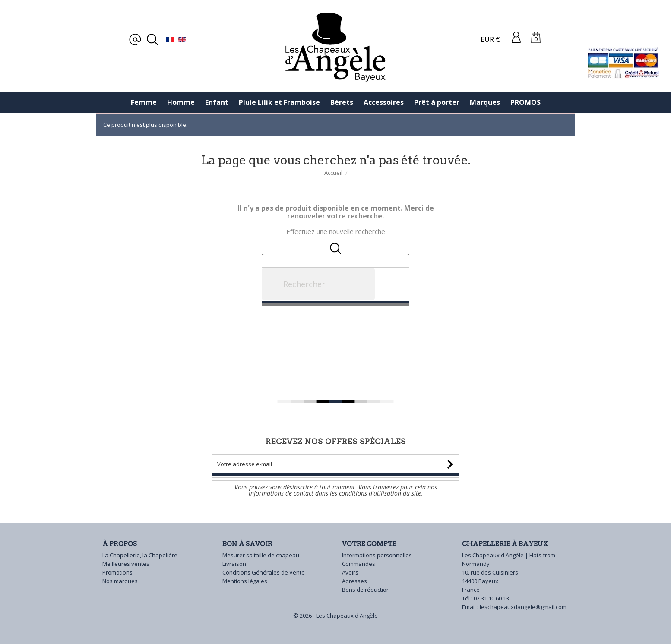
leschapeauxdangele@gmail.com (523, 607)
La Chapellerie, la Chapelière (140, 555)
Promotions (117, 572)
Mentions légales (245, 581)
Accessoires (384, 102)
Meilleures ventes (126, 564)
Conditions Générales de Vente (264, 572)
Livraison (234, 564)
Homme (181, 102)
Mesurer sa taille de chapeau (261, 555)
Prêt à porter (437, 102)
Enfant (217, 102)
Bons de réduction (366, 590)
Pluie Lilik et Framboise (279, 102)
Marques (485, 102)
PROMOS (525, 102)
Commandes (359, 564)
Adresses (354, 581)
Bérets (342, 102)
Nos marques (120, 581)
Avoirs (350, 572)
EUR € (490, 39)
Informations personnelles (377, 555)
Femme (144, 102)
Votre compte (369, 544)
